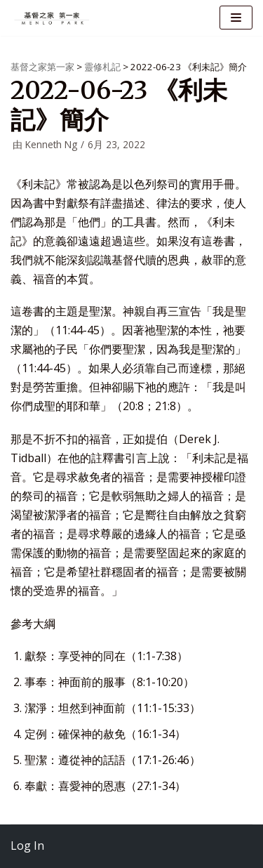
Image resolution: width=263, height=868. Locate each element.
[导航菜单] (236, 18)
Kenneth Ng (51, 144)
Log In (27, 846)
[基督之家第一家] (53, 18)
